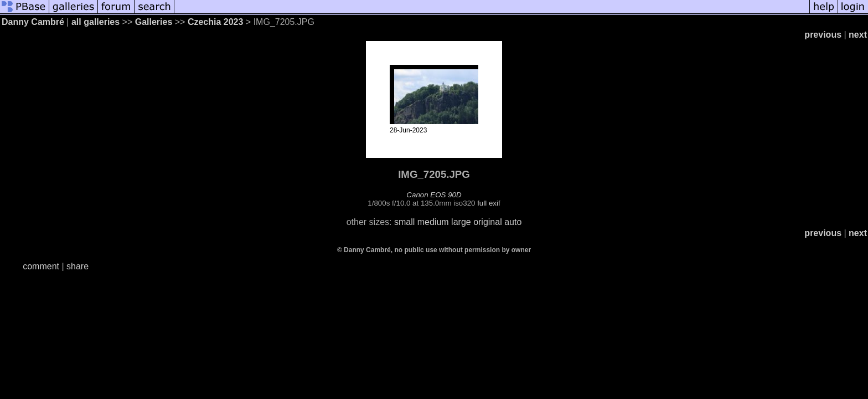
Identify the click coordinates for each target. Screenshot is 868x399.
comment (41, 266)
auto (513, 222)
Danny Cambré (33, 22)
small (404, 222)
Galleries (154, 22)
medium (433, 222)
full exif (489, 203)
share (77, 266)
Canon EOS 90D (434, 195)
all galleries (95, 22)
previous (823, 35)
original (488, 222)
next (858, 35)
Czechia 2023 (216, 22)
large (461, 222)
